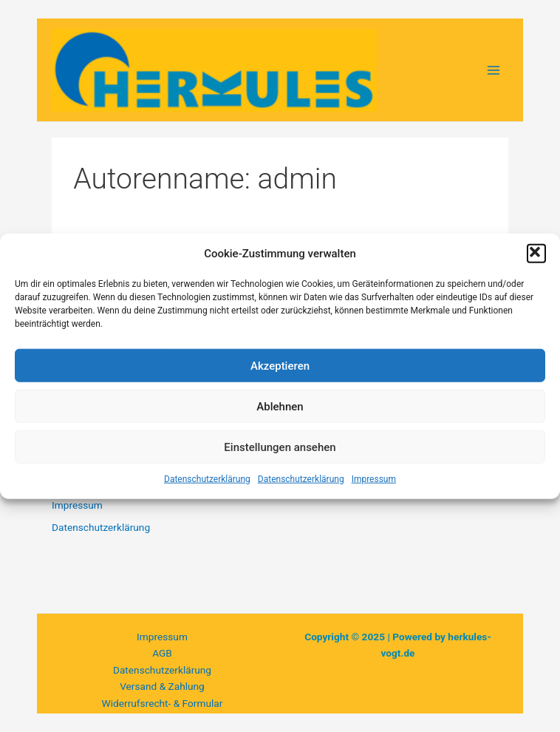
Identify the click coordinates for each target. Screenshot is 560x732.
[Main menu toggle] (494, 70)
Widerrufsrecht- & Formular (163, 703)
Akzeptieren (280, 365)
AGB (162, 653)
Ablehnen (280, 406)
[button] (536, 254)
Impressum (374, 479)
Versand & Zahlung (162, 686)
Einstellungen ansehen (280, 447)
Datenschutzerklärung (207, 479)
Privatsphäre (162, 719)
